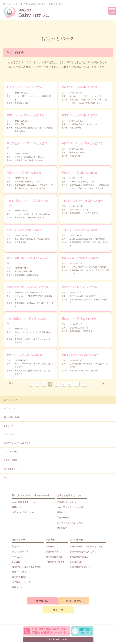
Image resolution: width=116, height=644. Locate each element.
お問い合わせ (76, 540)
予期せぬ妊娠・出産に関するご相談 (86, 546)
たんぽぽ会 (9, 434)
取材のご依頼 (76, 562)
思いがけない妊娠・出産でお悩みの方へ (32, 495)
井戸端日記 (42, 601)
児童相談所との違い (66, 502)
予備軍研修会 (63, 517)
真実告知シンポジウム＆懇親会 (17, 443)
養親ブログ (9, 478)
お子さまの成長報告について (71, 523)
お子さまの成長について (23, 512)
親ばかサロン (10, 408)
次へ (105, 384)
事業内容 (50, 540)
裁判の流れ (62, 528)
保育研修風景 (52, 552)
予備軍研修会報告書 (55, 562)
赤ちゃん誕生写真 (11, 417)
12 (85, 384)
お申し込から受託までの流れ (71, 507)
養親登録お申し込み (79, 557)
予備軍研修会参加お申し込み (83, 552)
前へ (11, 384)
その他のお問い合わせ (80, 567)
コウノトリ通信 (10, 452)
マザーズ (58, 610)
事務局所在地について (58, 639)
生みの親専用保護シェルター (25, 502)
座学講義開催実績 (54, 557)
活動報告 (50, 546)
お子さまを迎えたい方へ (69, 495)
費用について (18, 507)
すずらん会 (9, 426)
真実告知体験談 (10, 460)
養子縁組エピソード (12, 469)
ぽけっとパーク (10, 400)
